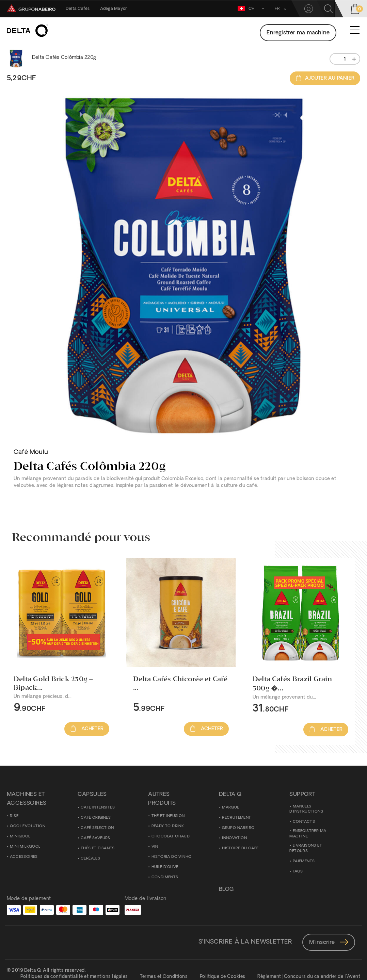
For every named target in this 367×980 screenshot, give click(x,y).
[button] (279, 9)
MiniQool (20, 837)
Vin (155, 847)
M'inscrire (329, 943)
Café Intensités (98, 808)
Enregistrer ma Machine (308, 834)
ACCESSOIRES (24, 857)
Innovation (234, 838)
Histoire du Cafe (240, 848)
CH (252, 8)
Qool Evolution (28, 826)
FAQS (298, 872)
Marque (230, 808)
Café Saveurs (95, 838)
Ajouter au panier (325, 78)
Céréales (90, 859)
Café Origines (96, 818)
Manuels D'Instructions (306, 809)
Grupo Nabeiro (238, 828)
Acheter (87, 729)
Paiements (304, 861)
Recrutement (236, 818)
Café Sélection (97, 828)
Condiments (165, 877)
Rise (14, 816)
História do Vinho (172, 857)
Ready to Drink (168, 826)
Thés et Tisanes (98, 848)
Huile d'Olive (165, 867)
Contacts (304, 822)
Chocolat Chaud (171, 837)
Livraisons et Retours (306, 848)
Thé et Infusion (168, 816)
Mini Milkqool (25, 847)
